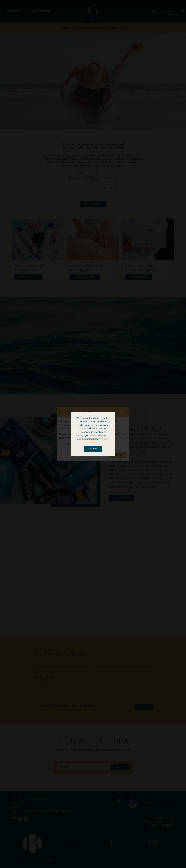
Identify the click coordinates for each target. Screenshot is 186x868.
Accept (93, 449)
